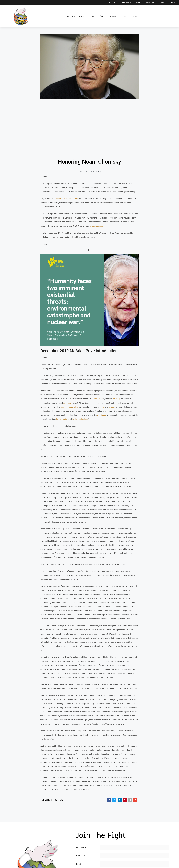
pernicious (102, 415)
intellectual (77, 419)
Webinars (113, 16)
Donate (162, 3)
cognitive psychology (70, 407)
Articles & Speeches (87, 16)
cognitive (67, 403)
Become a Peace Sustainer (120, 3)
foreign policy (62, 419)
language (117, 399)
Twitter (138, 3)
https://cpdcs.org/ (98, 226)
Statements (70, 16)
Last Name (82, 856)
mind (102, 407)
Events (102, 16)
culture (85, 419)
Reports (125, 16)
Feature (99, 171)
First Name (82, 847)
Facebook (150, 3)
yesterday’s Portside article (67, 199)
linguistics (98, 399)
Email (80, 864)
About (135, 16)
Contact (173, 3)
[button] (109, 800)
